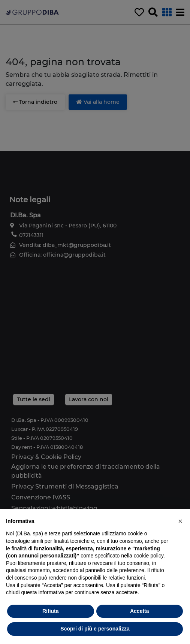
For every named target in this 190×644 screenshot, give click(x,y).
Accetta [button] (140, 611)
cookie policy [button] (149, 556)
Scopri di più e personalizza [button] (95, 629)
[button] (180, 521)
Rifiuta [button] (51, 611)
